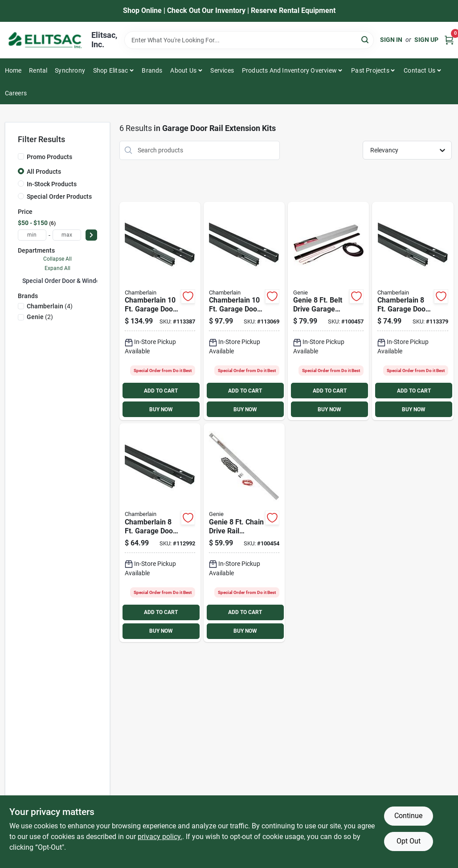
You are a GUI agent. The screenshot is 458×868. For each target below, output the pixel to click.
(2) (40, 317)
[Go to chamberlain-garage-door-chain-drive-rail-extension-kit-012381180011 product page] (160, 533)
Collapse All (57, 259)
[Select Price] (91, 235)
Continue (408, 816)
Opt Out (409, 841)
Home (13, 70)
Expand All (57, 268)
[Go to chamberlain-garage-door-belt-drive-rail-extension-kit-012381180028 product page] (413, 311)
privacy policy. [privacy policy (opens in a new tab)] (160, 837)
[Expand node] (20, 280)
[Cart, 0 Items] (449, 40)
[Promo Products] (21, 156)
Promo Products (49, 157)
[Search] (366, 39)
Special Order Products (59, 197)
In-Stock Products (52, 184)
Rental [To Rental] (38, 70)
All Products (44, 172)
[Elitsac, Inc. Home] (45, 40)
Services (222, 70)
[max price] (67, 235)
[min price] (32, 235)
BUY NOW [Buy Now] (161, 409)
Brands (152, 70)
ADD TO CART (161, 391)
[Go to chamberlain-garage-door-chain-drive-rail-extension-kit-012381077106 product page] (244, 311)
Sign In (391, 40)
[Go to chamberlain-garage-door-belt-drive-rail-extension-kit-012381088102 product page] (160, 311)
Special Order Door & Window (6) (68, 281)
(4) (50, 306)
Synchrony (70, 70)
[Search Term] (249, 40)
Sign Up (426, 40)
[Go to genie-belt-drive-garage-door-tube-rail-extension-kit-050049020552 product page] (328, 311)
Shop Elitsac (110, 70)
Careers (16, 93)
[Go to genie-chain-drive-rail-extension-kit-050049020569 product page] (244, 533)
